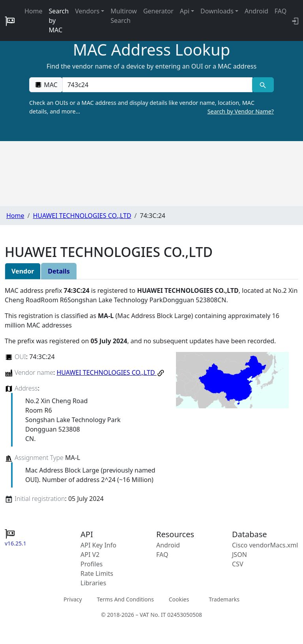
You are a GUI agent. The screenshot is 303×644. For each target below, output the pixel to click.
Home (34, 11)
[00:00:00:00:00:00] (157, 85)
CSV (238, 564)
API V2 (90, 555)
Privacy (73, 599)
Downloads (217, 11)
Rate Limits (97, 573)
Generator (158, 11)
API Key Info (98, 545)
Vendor (23, 271)
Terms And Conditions (125, 599)
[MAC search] (263, 85)
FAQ (281, 11)
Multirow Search (124, 16)
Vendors (87, 11)
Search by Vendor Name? (241, 111)
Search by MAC (59, 20)
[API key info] (295, 20)
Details (59, 271)
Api (185, 11)
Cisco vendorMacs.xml (265, 545)
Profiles (92, 564)
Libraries (93, 583)
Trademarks (224, 599)
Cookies (179, 599)
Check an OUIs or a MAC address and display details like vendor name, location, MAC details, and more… (151, 107)
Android (256, 11)
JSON (239, 555)
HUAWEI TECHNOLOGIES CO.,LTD (82, 216)
